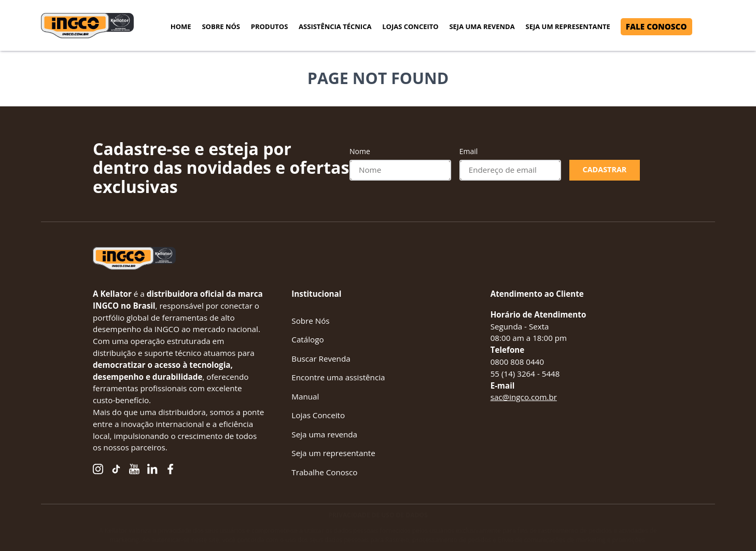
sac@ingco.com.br (524, 397)
